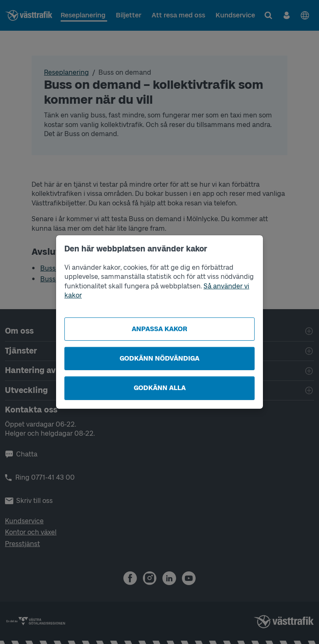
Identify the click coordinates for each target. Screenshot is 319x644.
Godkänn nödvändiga (159, 358)
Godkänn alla (160, 388)
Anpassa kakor (159, 329)
